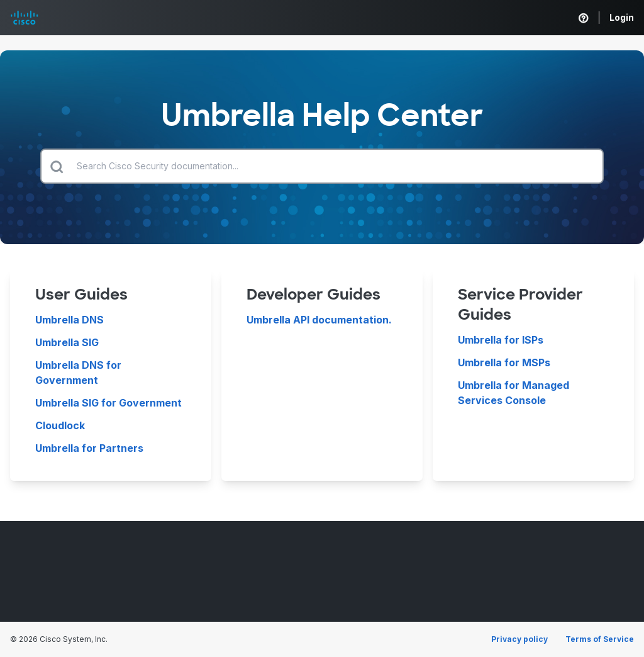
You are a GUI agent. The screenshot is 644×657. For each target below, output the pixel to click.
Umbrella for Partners (89, 448)
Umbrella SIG (67, 342)
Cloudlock (60, 425)
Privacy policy (519, 639)
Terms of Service (600, 639)
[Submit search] (57, 166)
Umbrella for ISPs (501, 340)
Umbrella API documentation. (319, 320)
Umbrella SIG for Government (108, 403)
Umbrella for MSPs (504, 362)
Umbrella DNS (69, 320)
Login (622, 17)
